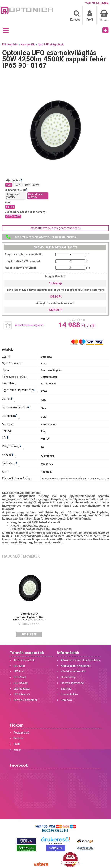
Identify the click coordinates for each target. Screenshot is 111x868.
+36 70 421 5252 (97, 3)
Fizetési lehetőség (72, 683)
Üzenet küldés (70, 694)
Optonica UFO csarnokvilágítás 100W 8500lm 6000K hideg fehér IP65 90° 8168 (29, 619)
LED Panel (20, 677)
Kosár (17, 750)
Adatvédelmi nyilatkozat (76, 666)
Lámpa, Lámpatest (25, 700)
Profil (17, 744)
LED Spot (19, 666)
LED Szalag (21, 683)
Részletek (29, 634)
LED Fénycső (22, 694)
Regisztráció (21, 733)
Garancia (66, 700)
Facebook (19, 765)
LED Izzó (19, 672)
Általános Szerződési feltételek (80, 660)
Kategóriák (28, 45)
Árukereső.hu (55, 843)
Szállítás (66, 689)
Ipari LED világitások (51, 45)
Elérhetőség (68, 677)
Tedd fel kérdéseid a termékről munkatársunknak (46, 237)
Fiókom (17, 725)
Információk (68, 653)
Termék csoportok (27, 653)
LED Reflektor (22, 689)
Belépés (19, 738)
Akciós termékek (24, 660)
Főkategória (10, 45)
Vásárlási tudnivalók (73, 672)
